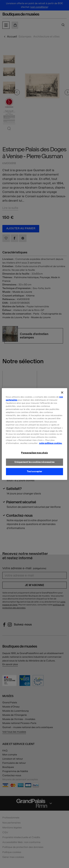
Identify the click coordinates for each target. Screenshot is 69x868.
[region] (35, 434)
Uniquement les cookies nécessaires (34, 462)
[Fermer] (62, 393)
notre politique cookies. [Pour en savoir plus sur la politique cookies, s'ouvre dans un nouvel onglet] (51, 443)
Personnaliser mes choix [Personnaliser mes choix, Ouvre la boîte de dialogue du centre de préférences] (34, 453)
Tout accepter (34, 471)
